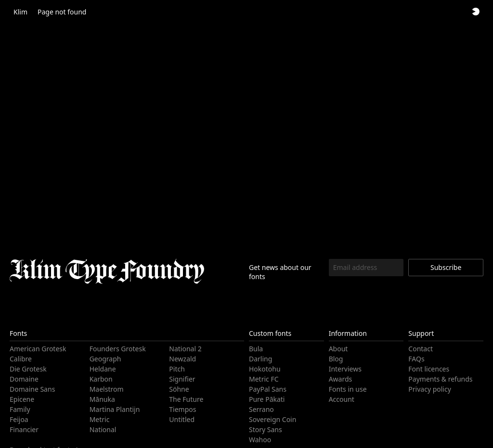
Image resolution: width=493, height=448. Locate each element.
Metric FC (263, 379)
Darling (259, 359)
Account (342, 399)
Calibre (20, 359)
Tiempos (182, 409)
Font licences (428, 369)
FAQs (416, 359)
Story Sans (265, 429)
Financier (23, 429)
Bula (255, 349)
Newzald (182, 359)
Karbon (100, 379)
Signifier (181, 379)
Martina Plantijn (113, 409)
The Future (186, 399)
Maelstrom (106, 389)
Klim (20, 12)
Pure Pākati (266, 399)
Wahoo (259, 440)
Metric (99, 419)
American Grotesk (37, 349)
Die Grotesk (27, 369)
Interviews (344, 369)
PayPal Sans (267, 389)
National (102, 429)
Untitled (181, 419)
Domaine (23, 379)
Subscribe (446, 267)
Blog (336, 359)
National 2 (184, 349)
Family (19, 409)
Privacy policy (428, 389)
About (338, 349)
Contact (420, 349)
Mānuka (101, 399)
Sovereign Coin (272, 419)
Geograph (104, 359)
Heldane (102, 369)
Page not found (59, 12)
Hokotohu (264, 369)
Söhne (179, 389)
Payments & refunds (439, 379)
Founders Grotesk (117, 349)
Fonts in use (347, 389)
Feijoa (18, 419)
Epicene (22, 399)
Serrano (261, 409)
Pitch (177, 369)
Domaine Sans (31, 389)
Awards (340, 379)
